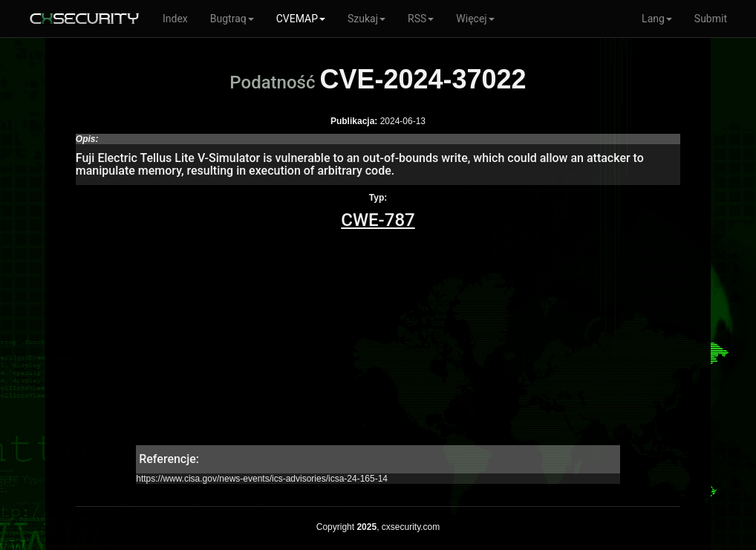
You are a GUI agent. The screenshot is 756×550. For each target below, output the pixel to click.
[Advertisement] (378, 341)
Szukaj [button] (366, 19)
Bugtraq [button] (232, 19)
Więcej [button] (475, 19)
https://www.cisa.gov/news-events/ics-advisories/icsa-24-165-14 (262, 479)
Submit (711, 19)
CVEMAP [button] (301, 19)
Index (175, 19)
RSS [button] (421, 19)
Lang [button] (657, 19)
